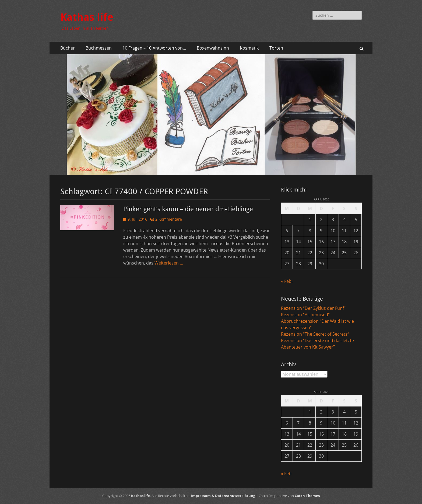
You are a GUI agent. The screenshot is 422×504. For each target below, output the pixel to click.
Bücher (68, 48)
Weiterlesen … (169, 263)
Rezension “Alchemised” (305, 315)
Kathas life (87, 17)
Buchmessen (99, 48)
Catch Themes (307, 496)
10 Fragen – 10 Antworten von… (154, 48)
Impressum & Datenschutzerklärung (223, 496)
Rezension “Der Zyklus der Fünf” (313, 308)
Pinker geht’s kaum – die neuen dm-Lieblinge (188, 209)
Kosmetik (249, 48)
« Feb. (287, 281)
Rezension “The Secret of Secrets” (315, 334)
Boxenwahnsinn (213, 48)
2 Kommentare (169, 219)
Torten (276, 48)
